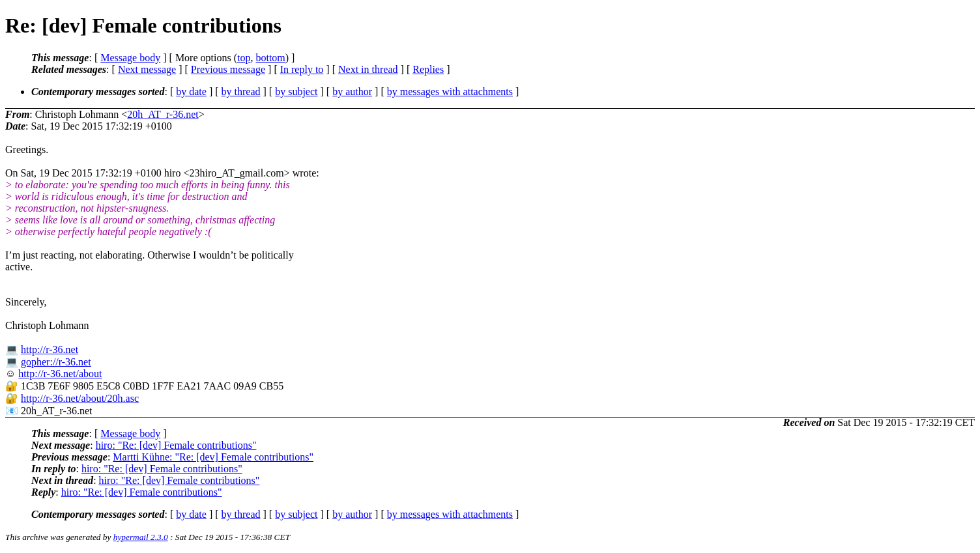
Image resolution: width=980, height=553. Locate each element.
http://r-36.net (50, 349)
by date (191, 92)
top (244, 58)
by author (352, 92)
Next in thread (368, 69)
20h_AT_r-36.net (163, 114)
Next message (147, 69)
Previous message (228, 69)
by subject (296, 92)
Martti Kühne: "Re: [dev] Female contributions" (213, 457)
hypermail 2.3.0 (141, 537)
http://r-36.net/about (60, 374)
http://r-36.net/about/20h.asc (80, 398)
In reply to (302, 69)
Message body (130, 58)
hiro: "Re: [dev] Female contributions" (176, 445)
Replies (428, 69)
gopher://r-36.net (56, 362)
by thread (241, 92)
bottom (270, 58)
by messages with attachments (450, 92)
